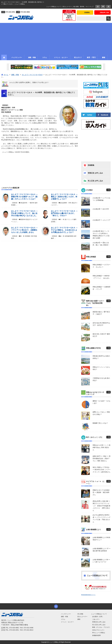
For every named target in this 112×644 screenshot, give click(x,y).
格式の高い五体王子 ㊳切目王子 (101, 335)
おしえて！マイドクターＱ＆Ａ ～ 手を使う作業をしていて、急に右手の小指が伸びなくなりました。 (24, 213)
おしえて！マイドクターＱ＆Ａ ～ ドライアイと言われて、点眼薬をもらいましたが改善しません (24, 230)
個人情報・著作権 (79, 7)
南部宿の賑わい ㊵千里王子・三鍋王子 (101, 313)
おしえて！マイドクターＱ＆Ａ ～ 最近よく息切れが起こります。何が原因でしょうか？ (64, 197)
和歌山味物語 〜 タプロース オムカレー (101, 266)
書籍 (79, 619)
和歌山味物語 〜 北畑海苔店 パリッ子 (101, 288)
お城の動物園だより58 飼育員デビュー (101, 539)
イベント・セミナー (67, 622)
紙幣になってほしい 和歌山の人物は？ (101, 413)
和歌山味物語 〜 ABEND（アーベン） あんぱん (101, 277)
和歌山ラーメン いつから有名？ (101, 368)
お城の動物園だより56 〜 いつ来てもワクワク (101, 561)
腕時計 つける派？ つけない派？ (101, 402)
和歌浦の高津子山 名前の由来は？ (101, 357)
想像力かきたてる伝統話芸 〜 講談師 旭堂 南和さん (101, 492)
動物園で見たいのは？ (100, 423)
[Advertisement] (56, 38)
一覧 (108, 190)
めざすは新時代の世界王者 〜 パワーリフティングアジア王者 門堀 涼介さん (101, 518)
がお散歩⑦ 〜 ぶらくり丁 (101, 220)
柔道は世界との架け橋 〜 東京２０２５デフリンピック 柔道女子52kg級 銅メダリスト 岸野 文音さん (102, 506)
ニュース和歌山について (54, 7)
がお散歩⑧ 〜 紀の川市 (101, 209)
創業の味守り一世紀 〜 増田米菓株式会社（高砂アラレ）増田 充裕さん (101, 458)
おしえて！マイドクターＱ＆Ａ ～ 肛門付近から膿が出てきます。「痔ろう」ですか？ (64, 213)
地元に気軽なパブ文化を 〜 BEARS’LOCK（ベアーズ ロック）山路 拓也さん (102, 470)
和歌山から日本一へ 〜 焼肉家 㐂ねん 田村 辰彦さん (101, 447)
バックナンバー (66, 614)
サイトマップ (90, 7)
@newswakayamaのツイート (88, 595)
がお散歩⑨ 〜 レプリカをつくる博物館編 (101, 199)
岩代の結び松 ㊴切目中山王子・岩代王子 (101, 324)
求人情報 (80, 614)
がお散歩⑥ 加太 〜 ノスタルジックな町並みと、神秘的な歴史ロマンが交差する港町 (101, 235)
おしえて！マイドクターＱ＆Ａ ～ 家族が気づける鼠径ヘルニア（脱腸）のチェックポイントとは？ (24, 197)
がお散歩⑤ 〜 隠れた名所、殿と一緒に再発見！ (101, 244)
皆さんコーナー (67, 7)
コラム (63, 619)
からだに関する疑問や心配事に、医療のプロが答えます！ (29, 82)
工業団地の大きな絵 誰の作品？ (101, 379)
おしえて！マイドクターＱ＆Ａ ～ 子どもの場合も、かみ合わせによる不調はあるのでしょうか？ (64, 230)
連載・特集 (64, 617)
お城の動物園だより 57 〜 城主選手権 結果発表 (102, 550)
